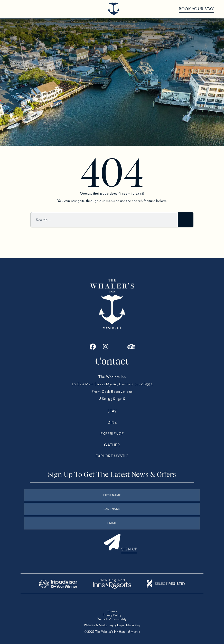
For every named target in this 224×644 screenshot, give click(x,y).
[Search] (185, 220)
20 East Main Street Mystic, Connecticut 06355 (112, 384)
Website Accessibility (112, 619)
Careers (112, 611)
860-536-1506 (112, 399)
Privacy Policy (112, 615)
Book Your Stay (196, 9)
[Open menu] (13, 9)
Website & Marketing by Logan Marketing (112, 625)
